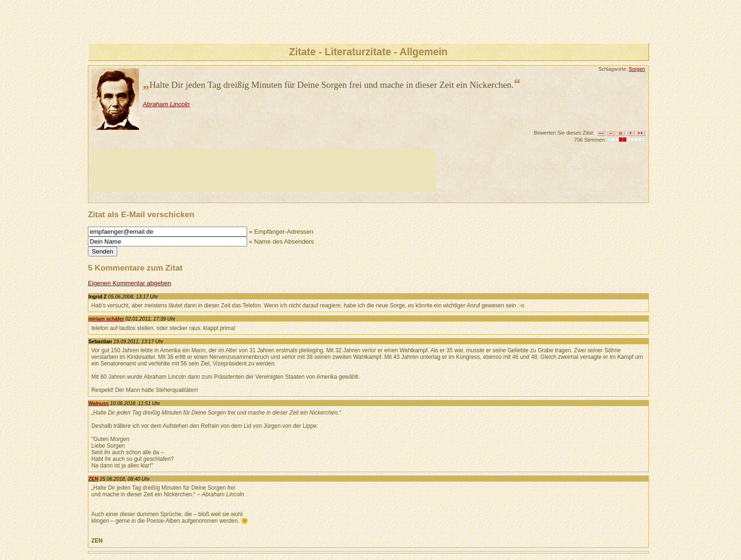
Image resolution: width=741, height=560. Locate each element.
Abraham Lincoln (166, 104)
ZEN (93, 479)
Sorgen (637, 69)
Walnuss (99, 403)
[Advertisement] (264, 170)
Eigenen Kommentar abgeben (129, 283)
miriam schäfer (106, 319)
